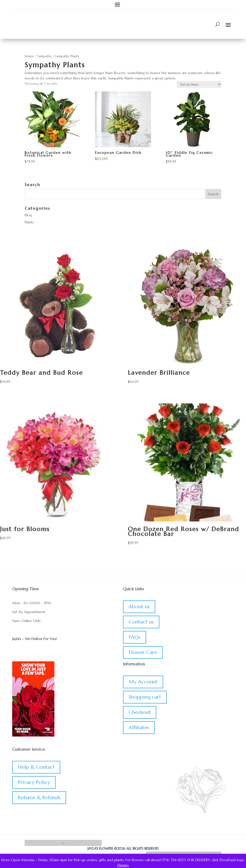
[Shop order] (199, 84)
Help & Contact (36, 767)
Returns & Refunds (39, 798)
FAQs (135, 637)
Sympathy (44, 56)
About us (139, 607)
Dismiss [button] (123, 865)
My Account (143, 682)
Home (29, 56)
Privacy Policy (34, 782)
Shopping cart (145, 697)
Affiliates (139, 727)
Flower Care (143, 652)
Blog (28, 215)
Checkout (140, 712)
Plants (29, 222)
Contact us (141, 622)
